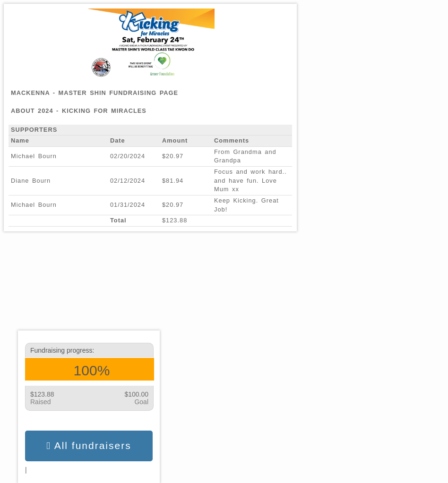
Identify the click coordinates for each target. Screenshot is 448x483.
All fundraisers (89, 446)
